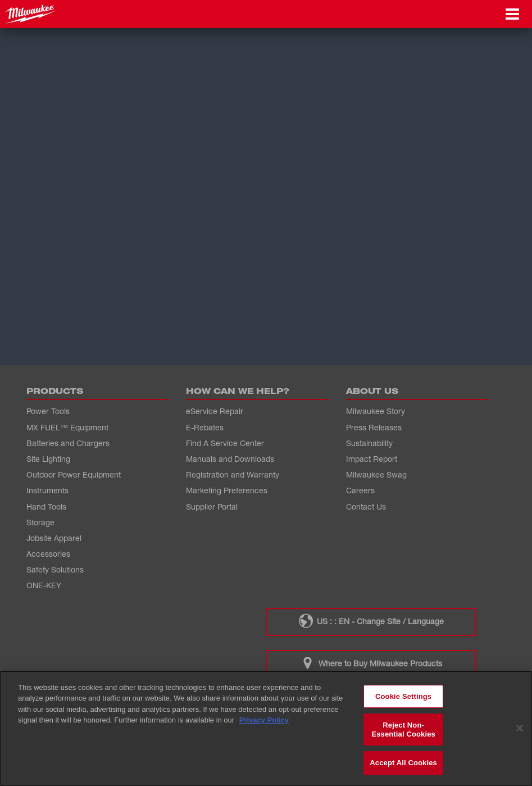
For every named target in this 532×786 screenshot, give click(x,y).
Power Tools (48, 411)
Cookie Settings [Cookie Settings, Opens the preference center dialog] (403, 696)
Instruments (47, 490)
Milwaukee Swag (376, 474)
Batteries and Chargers (68, 443)
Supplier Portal (212, 506)
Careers (360, 490)
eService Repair (215, 411)
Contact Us (366, 506)
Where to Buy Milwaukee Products (371, 663)
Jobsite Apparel (54, 538)
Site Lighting (48, 459)
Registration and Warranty (233, 474)
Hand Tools (46, 506)
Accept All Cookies (403, 763)
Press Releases (374, 427)
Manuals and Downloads (230, 459)
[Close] (520, 728)
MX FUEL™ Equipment (67, 427)
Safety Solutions (55, 569)
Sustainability (369, 443)
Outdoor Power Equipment (74, 474)
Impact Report (372, 459)
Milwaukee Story (376, 411)
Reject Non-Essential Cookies (403, 730)
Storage (40, 522)
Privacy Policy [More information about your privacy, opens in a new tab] (264, 720)
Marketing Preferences (227, 490)
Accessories (48, 554)
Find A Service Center (225, 443)
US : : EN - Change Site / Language (371, 621)
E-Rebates (205, 427)
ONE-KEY (44, 585)
